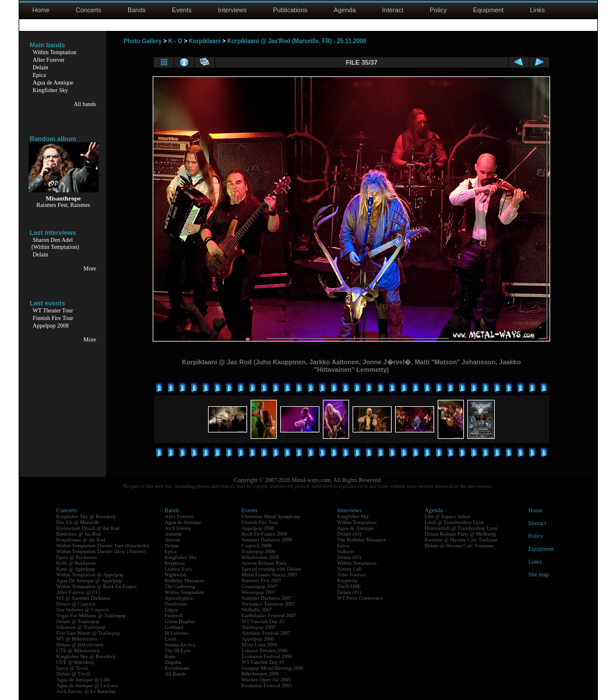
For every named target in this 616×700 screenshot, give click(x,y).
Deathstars (176, 604)
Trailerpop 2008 (259, 551)
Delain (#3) (349, 534)
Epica (39, 75)
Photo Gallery (142, 41)
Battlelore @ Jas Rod (79, 534)
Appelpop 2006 (258, 639)
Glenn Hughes (180, 621)
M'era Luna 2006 (260, 645)
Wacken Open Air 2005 (267, 680)
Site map (539, 574)
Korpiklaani (205, 41)
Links (537, 10)
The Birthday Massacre (362, 540)
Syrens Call (350, 569)
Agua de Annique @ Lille (84, 680)
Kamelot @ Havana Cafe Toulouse (461, 540)
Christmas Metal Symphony (271, 516)
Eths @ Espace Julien (448, 516)
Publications (290, 10)
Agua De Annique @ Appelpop (89, 581)
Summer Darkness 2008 (267, 540)
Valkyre (346, 551)
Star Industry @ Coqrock (83, 610)
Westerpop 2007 (259, 592)
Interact (393, 10)
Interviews (233, 10)
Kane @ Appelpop (76, 569)
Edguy (172, 610)
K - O (175, 41)
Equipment (489, 10)
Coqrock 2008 (257, 546)
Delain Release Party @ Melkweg (460, 534)
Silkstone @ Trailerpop (81, 627)
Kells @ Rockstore (76, 563)
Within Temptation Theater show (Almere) (101, 551)
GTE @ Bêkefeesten (78, 650)
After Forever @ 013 (79, 592)
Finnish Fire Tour (53, 318)
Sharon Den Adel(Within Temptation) (55, 243)
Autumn (174, 534)
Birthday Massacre (185, 581)
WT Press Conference (360, 598)
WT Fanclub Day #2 (263, 621)
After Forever (49, 60)
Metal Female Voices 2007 (270, 575)
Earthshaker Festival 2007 (269, 615)
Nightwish (176, 575)
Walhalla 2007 (257, 610)
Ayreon (173, 540)
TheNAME (349, 586)
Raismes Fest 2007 (262, 581)
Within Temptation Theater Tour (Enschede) (103, 546)
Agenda (345, 10)
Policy (438, 10)
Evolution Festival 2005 (267, 685)
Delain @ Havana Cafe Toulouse (459, 546)
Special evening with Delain (272, 569)
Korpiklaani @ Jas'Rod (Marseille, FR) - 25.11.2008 (297, 41)
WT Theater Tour (53, 310)
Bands (137, 10)
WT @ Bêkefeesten (77, 639)
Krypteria (175, 563)
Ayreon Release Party (265, 563)
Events (182, 10)
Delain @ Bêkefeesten (80, 645)
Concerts (89, 10)
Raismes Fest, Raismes (64, 205)
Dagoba (173, 662)
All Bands (175, 674)
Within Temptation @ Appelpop (90, 575)
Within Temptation (54, 52)
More (90, 268)
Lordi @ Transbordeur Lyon (455, 522)
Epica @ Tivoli (73, 668)
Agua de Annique (53, 82)
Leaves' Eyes (179, 569)
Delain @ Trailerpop (78, 621)
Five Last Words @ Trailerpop (88, 633)
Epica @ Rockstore (77, 557)
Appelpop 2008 (51, 326)
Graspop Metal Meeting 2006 (273, 668)
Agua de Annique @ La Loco (87, 685)
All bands (85, 104)
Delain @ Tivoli (73, 674)
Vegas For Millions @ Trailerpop (91, 615)
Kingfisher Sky (50, 90)
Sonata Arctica (180, 645)
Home (41, 10)
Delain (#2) (349, 557)
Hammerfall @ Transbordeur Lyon (461, 528)
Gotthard (174, 627)
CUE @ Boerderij (75, 662)
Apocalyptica (179, 598)
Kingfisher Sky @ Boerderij (86, 516)
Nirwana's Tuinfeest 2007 (269, 604)
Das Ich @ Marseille (78, 522)
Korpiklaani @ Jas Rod (81, 540)
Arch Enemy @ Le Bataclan (86, 691)
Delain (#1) (349, 592)
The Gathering (180, 586)
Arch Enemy (178, 528)
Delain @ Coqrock (76, 604)
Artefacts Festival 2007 (266, 633)
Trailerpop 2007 (259, 627)
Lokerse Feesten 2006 (265, 650)
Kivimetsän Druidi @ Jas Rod (88, 528)
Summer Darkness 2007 (267, 598)
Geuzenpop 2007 (260, 586)
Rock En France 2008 (265, 534)
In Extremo (177, 633)
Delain (41, 67)
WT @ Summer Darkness (84, 598)
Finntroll (174, 615)
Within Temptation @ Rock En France (97, 586)
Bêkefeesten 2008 (261, 557)
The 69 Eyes (178, 650)
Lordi (171, 639)
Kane (170, 656)
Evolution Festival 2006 (267, 656)
